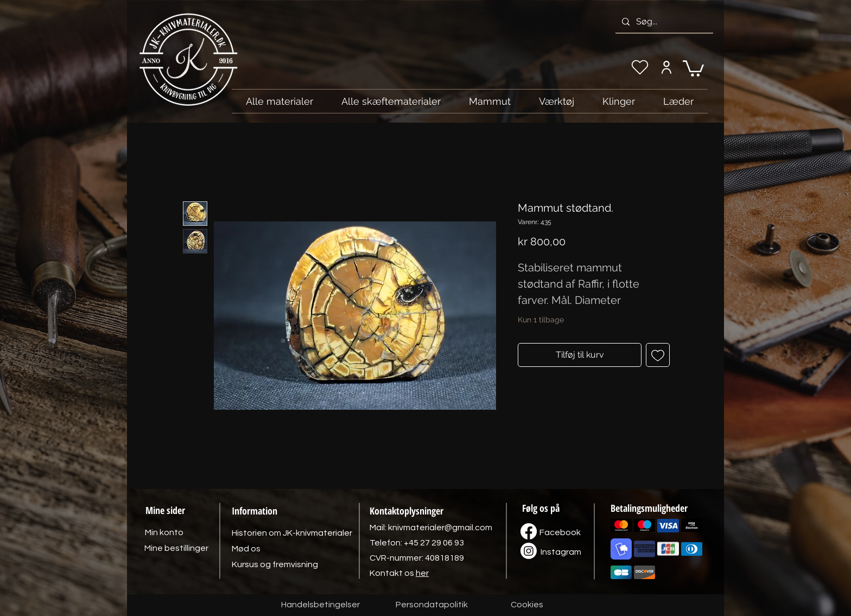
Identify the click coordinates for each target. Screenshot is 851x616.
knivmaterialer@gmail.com (440, 528)
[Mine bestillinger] (176, 548)
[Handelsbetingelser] (320, 605)
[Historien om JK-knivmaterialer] (292, 533)
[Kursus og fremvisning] (275, 564)
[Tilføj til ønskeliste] (658, 355)
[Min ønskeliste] (640, 67)
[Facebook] (560, 532)
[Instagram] (561, 552)
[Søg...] (663, 22)
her (422, 573)
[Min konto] (666, 67)
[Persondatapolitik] (431, 605)
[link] (693, 68)
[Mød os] (246, 549)
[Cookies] (527, 605)
